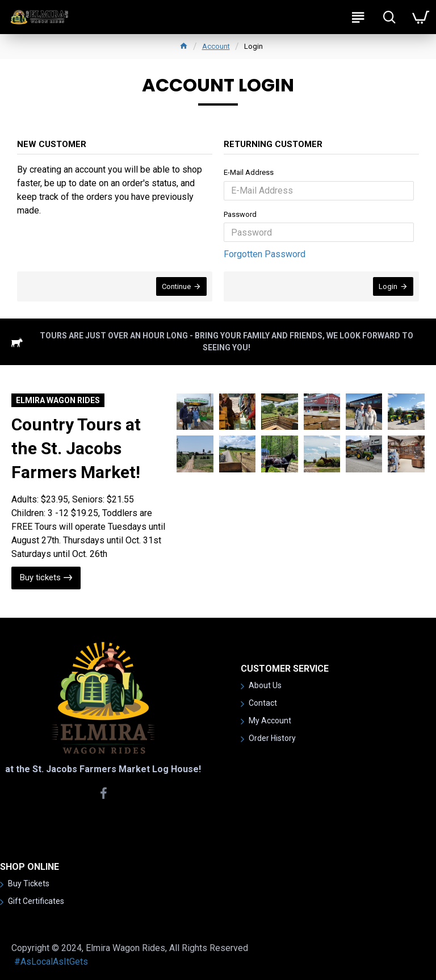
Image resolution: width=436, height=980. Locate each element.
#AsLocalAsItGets (51, 962)
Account (216, 46)
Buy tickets (40, 577)
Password (240, 214)
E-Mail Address (249, 172)
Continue (176, 286)
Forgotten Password (265, 254)
